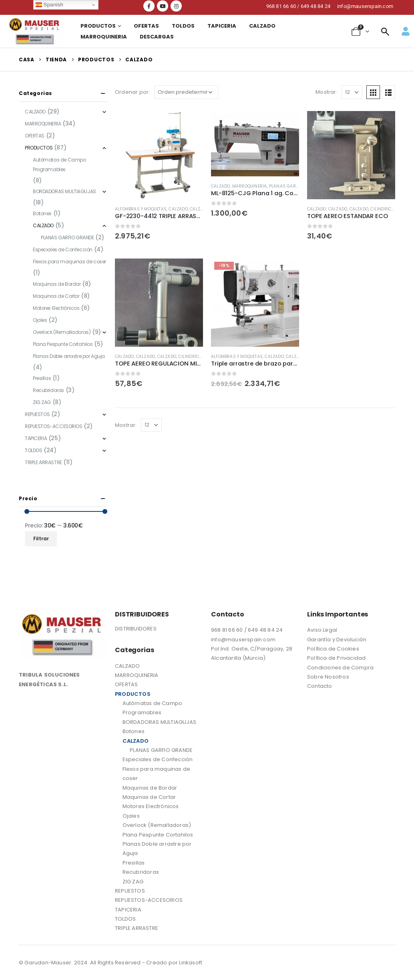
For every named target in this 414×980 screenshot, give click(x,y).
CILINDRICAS (384, 209)
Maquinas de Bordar (57, 284)
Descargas (157, 37)
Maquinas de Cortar (56, 296)
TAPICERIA (222, 26)
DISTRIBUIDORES (136, 629)
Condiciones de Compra (341, 668)
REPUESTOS (37, 414)
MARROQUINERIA (104, 37)
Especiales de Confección (63, 250)
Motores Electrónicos (56, 308)
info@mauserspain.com (243, 640)
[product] (159, 155)
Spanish (49, 5)
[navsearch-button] (385, 31)
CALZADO (262, 26)
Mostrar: (327, 92)
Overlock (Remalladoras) (62, 332)
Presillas (42, 378)
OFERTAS (146, 26)
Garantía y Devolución (337, 640)
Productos (98, 26)
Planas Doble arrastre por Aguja (69, 356)
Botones (42, 213)
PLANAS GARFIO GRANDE (295, 186)
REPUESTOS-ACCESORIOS (54, 426)
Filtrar (41, 538)
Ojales (40, 320)
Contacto (320, 686)
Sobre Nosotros (328, 677)
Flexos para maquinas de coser (69, 262)
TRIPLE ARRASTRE (43, 462)
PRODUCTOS (39, 148)
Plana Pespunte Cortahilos (63, 344)
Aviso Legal (322, 630)
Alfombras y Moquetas (141, 209)
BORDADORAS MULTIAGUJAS (64, 191)
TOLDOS (183, 26)
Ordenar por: (132, 92)
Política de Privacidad (336, 658)
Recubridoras (48, 390)
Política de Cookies (333, 649)
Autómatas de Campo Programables (59, 165)
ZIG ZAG (42, 402)
